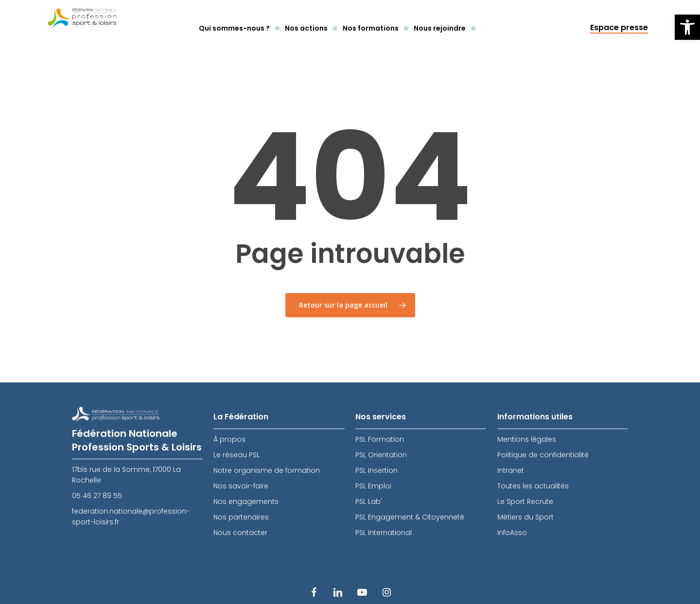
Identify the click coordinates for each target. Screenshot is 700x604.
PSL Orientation (381, 455)
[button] (687, 27)
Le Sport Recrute (525, 501)
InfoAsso (512, 533)
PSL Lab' (369, 501)
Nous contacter (240, 533)
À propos (229, 439)
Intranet (511, 470)
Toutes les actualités (533, 486)
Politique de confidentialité (543, 455)
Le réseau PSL (236, 455)
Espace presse (619, 28)
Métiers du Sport (525, 517)
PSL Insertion (376, 470)
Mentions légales (527, 439)
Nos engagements (246, 501)
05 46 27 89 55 (97, 496)
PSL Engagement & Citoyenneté (410, 517)
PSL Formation (380, 439)
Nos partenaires (241, 517)
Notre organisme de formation (267, 470)
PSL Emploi (373, 486)
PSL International (384, 533)
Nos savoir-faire (241, 486)
